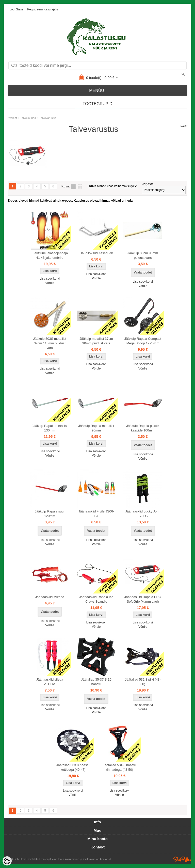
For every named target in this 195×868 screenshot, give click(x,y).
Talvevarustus (48, 118)
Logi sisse (16, 9)
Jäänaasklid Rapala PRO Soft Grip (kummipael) (143, 599)
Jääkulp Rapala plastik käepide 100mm (143, 428)
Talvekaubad (28, 118)
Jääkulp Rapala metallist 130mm (50, 428)
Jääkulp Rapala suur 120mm (50, 514)
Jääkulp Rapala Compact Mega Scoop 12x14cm (143, 341)
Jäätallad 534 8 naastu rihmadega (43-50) (119, 767)
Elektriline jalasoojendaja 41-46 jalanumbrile (50, 255)
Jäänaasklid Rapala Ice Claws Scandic (96, 599)
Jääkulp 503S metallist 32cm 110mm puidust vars (50, 343)
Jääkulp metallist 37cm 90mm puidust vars (96, 341)
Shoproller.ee (182, 859)
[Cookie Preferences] (7, 861)
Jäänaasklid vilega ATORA (50, 682)
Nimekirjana (73, 186)
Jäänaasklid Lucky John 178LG (143, 514)
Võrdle (50, 283)
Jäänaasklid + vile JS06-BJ (96, 514)
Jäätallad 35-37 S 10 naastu (96, 682)
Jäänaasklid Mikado (50, 597)
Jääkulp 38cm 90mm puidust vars (143, 255)
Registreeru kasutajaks (43, 9)
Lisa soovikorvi (50, 279)
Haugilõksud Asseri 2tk (96, 253)
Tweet (183, 126)
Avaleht (12, 118)
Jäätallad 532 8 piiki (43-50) (143, 682)
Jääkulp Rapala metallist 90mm (96, 428)
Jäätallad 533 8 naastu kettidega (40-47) (73, 767)
